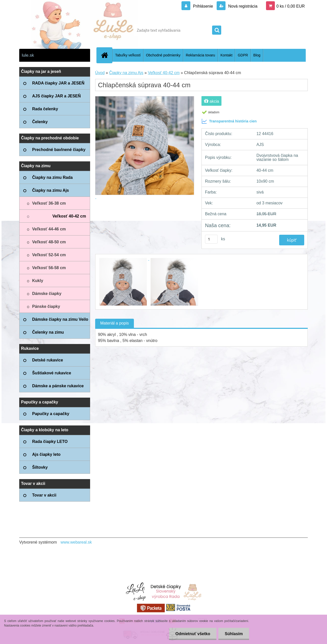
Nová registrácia (242, 6)
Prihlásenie (203, 6)
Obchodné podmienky (163, 55)
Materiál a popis (115, 323)
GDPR (243, 55)
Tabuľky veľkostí (128, 55)
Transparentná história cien (229, 121)
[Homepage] (107, 55)
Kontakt (226, 55)
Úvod (100, 73)
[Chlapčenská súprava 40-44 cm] (124, 259)
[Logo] (54, 30)
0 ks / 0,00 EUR (291, 6)
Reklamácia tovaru (200, 55)
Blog (257, 55)
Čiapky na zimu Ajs (126, 73)
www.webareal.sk (76, 542)
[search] (217, 30)
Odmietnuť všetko (192, 634)
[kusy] (211, 239)
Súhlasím (234, 634)
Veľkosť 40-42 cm (164, 73)
